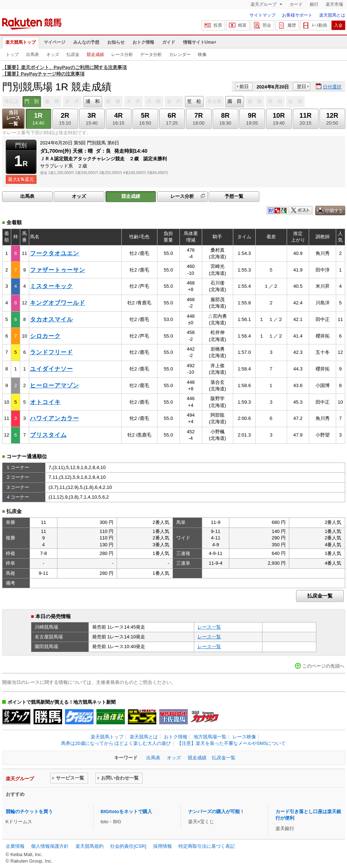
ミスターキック (51, 286)
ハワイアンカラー (55, 418)
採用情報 (162, 846)
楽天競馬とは (332, 15)
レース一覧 (209, 627)
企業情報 (15, 846)
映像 (202, 55)
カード (296, 4)
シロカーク (45, 336)
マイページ (55, 42)
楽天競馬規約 (90, 846)
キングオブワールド (58, 303)
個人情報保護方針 (50, 846)
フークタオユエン (55, 253)
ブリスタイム (48, 435)
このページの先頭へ (323, 666)
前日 (244, 86)
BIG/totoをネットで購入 (126, 811)
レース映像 (244, 737)
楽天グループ (264, 4)
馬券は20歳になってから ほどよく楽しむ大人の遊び (116, 743)
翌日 (302, 86)
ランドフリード (51, 352)
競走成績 (95, 55)
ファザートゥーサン (58, 270)
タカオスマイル (51, 319)
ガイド (169, 42)
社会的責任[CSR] (128, 846)
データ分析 (151, 55)
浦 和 (93, 101)
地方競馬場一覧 (210, 737)
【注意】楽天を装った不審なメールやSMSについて (231, 743)
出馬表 (32, 55)
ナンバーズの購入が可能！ (216, 811)
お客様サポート (297, 15)
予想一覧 (234, 196)
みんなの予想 (86, 42)
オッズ (53, 55)
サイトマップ (263, 15)
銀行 (314, 4)
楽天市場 (334, 4)
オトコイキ (45, 402)
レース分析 (122, 55)
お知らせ (116, 42)
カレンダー (180, 55)
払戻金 (73, 55)
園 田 (235, 101)
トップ (12, 55)
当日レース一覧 (13, 118)
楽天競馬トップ (21, 42)
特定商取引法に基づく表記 (207, 846)
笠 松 (194, 101)
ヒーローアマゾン (55, 385)
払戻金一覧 (320, 596)
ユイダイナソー (51, 369)
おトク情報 (143, 42)
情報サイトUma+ (200, 42)
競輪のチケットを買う (29, 811)
